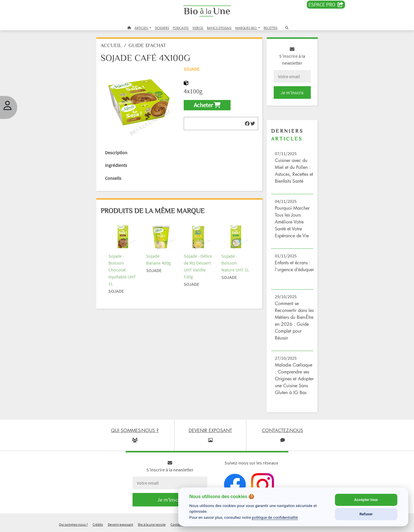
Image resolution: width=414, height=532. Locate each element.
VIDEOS (198, 28)
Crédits (98, 524)
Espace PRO (326, 5)
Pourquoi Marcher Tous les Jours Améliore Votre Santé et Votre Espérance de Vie (292, 222)
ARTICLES (142, 28)
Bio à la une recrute (152, 524)
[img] (247, 124)
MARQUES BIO (246, 28)
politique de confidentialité (275, 517)
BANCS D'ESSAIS (219, 28)
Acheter (207, 105)
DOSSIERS (162, 28)
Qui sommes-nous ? (73, 524)
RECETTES (271, 28)
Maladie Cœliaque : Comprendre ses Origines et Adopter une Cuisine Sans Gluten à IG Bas (294, 379)
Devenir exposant (120, 524)
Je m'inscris (292, 92)
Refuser (366, 514)
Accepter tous (366, 500)
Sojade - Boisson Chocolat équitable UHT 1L (122, 270)
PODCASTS (181, 28)
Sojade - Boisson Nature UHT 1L (235, 263)
